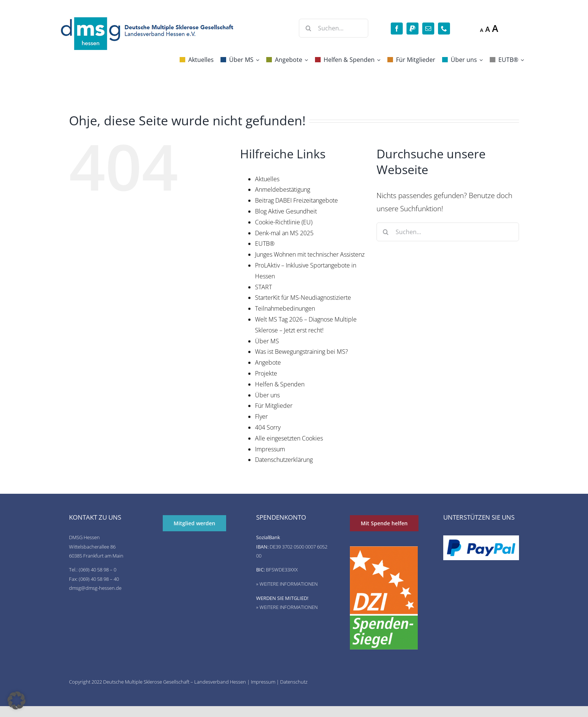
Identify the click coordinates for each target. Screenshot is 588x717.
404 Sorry (268, 427)
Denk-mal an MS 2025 (284, 233)
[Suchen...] (334, 28)
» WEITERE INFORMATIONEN (287, 584)
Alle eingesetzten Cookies (289, 438)
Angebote (268, 362)
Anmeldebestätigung (283, 189)
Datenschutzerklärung (284, 460)
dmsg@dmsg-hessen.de (95, 588)
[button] (16, 700)
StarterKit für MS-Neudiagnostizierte (303, 298)
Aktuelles (267, 179)
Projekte (266, 373)
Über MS (267, 341)
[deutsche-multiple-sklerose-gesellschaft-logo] (148, 19)
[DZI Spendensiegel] (384, 550)
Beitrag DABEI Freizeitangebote (296, 200)
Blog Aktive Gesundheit (286, 211)
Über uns (267, 395)
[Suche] (308, 28)
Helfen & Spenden (280, 384)
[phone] (444, 29)
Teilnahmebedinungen (285, 308)
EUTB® (265, 244)
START (263, 287)
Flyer (261, 416)
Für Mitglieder (274, 406)
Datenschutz (294, 682)
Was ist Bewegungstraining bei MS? (301, 352)
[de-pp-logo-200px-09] (481, 543)
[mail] (428, 29)
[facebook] (397, 29)
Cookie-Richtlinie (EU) (284, 222)
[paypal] (412, 29)
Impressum (270, 449)
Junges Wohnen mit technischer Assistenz (310, 254)
